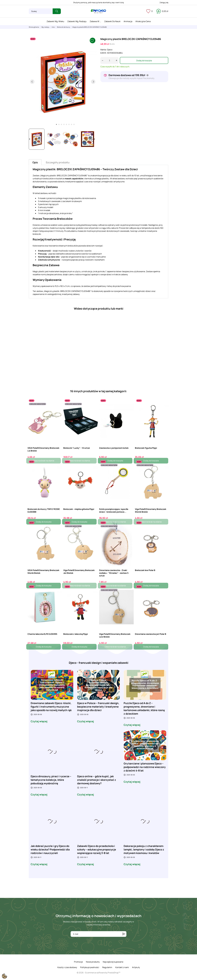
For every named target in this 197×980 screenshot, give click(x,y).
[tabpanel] (63, 82)
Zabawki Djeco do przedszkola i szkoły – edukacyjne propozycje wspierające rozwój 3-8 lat (97, 849)
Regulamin (107, 967)
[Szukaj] (41, 11)
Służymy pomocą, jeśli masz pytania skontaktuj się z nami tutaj (99, 2)
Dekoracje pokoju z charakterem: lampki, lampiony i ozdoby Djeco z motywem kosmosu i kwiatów (144, 849)
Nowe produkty (93, 962)
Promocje (78, 962)
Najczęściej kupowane (113, 962)
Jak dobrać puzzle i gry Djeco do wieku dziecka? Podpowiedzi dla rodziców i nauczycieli (50, 849)
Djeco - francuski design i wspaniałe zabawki (99, 663)
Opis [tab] (35, 162)
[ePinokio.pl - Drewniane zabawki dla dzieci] (98, 11)
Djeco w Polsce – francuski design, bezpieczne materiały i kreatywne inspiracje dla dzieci (98, 707)
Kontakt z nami (122, 967)
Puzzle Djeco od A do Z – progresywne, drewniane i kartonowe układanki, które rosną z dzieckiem (144, 708)
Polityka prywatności (90, 967)
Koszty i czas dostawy (67, 967)
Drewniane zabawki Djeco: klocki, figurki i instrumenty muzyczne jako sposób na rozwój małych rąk (51, 707)
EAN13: (104, 53)
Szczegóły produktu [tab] (58, 162)
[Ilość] (109, 60)
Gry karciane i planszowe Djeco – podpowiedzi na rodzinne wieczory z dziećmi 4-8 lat (145, 767)
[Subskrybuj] (124, 934)
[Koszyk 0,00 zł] (162, 11)
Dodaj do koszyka (144, 61)
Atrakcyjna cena (143, 21)
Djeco (110, 50)
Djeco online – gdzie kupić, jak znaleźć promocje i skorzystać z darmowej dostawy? (97, 780)
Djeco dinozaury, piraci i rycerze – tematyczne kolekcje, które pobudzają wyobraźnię (51, 780)
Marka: (104, 50)
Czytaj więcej (39, 721)
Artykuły (136, 967)
